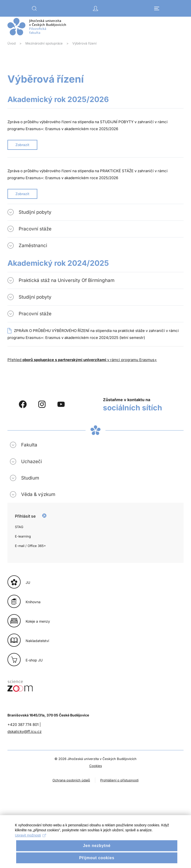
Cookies (96, 766)
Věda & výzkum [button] (38, 494)
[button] (34, 8)
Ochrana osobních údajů (71, 780)
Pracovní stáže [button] (35, 229)
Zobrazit (22, 145)
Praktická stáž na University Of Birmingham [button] (67, 280)
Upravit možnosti (30, 841)
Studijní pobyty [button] (35, 212)
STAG (19, 527)
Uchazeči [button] (32, 461)
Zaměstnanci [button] (33, 245)
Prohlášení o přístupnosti (119, 780)
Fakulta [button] (29, 445)
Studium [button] (30, 478)
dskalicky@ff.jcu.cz (24, 732)
